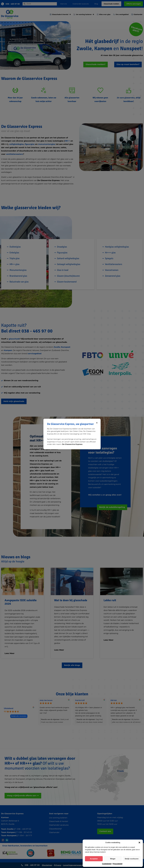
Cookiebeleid (107, 864)
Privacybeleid (118, 864)
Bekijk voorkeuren (132, 859)
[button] (139, 843)
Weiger (113, 859)
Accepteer (94, 859)
